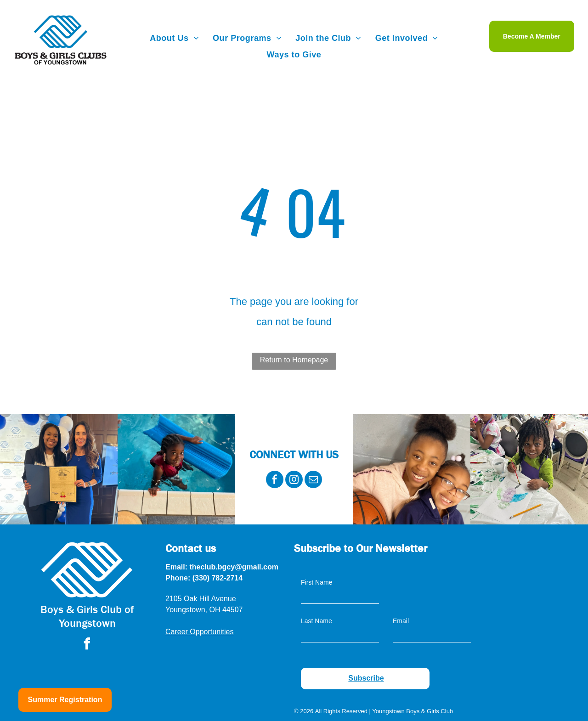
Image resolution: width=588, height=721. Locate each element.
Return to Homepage (294, 360)
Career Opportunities (200, 632)
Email (401, 621)
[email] (313, 481)
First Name (317, 582)
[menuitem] (174, 38)
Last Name (317, 621)
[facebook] (275, 481)
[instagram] (294, 481)
